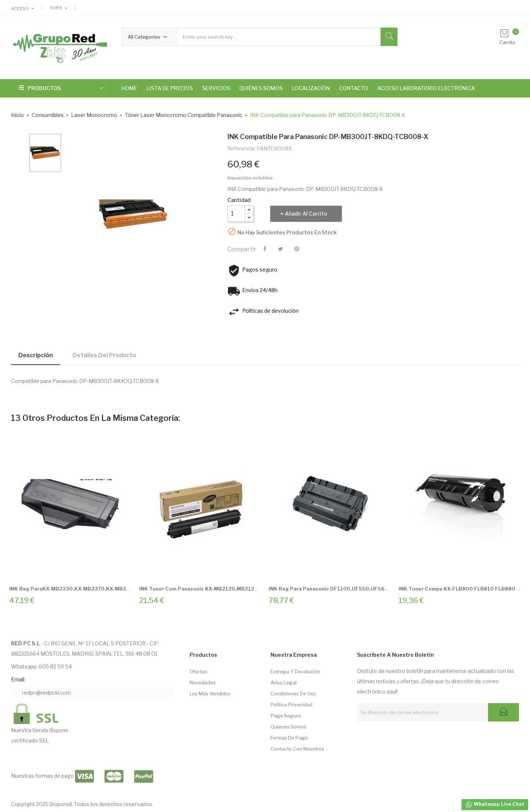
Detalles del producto (104, 355)
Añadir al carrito (306, 214)
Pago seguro (286, 716)
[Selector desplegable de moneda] (59, 8)
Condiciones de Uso (293, 694)
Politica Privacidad (291, 705)
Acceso (20, 8)
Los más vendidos (210, 694)
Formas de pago (289, 738)
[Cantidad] (236, 214)
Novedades (203, 682)
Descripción (36, 355)
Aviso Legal (284, 682)
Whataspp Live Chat (495, 805)
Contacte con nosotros (297, 749)
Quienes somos (288, 727)
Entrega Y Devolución (295, 671)
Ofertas (198, 671)
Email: (18, 679)
